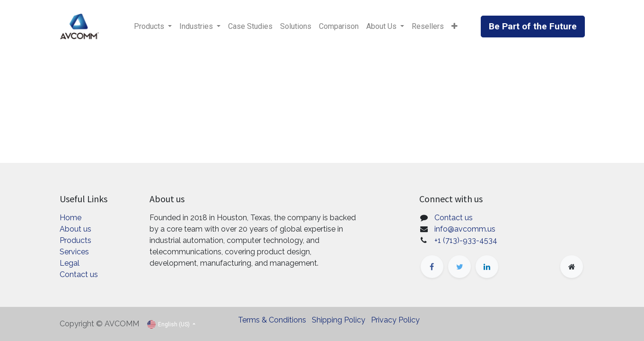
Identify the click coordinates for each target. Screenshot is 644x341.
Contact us (79, 274)
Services (74, 252)
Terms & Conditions (272, 320)
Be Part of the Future (533, 26)
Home (71, 218)
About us (75, 229)
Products (75, 240)
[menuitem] (250, 27)
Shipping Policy (339, 320)
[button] (454, 27)
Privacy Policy (395, 320)
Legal (70, 263)
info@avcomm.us (465, 229)
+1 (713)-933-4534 (466, 240)
